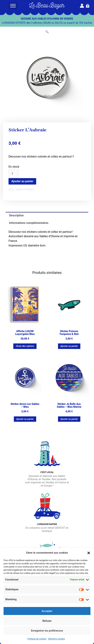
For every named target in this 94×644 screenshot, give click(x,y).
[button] (89, 553)
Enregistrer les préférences (47, 631)
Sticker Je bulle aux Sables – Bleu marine (69, 405)
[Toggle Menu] (13, 6)
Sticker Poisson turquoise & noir (69, 333)
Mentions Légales (56, 639)
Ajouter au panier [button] (69, 346)
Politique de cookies (37, 639)
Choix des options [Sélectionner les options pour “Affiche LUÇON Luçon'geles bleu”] (25, 346)
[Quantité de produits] (14, 174)
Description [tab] (16, 215)
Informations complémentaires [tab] (29, 223)
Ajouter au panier (22, 181)
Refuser (47, 621)
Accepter (47, 611)
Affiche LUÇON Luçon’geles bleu (25, 333)
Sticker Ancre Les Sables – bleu (25, 405)
